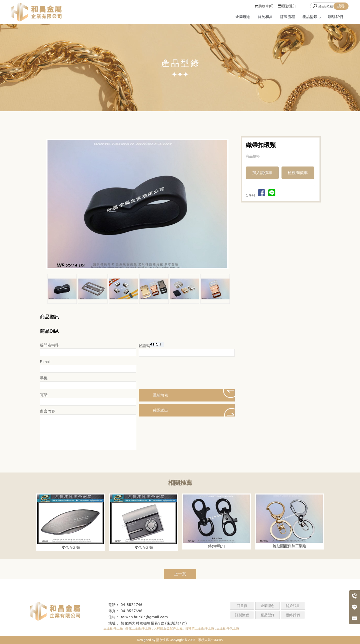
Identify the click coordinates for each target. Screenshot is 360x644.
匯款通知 (287, 6)
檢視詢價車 (298, 173)
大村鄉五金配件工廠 (168, 628)
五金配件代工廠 (228, 628)
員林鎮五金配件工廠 (200, 628)
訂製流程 (287, 17)
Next (226, 204)
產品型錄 (311, 17)
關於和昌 (265, 17)
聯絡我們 (335, 17)
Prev (51, 204)
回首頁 (242, 606)
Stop (143, 273)
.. (196, 640)
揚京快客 (162, 640)
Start (139, 273)
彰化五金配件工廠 (138, 628)
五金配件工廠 (113, 628)
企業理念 (243, 17)
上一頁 (180, 574)
